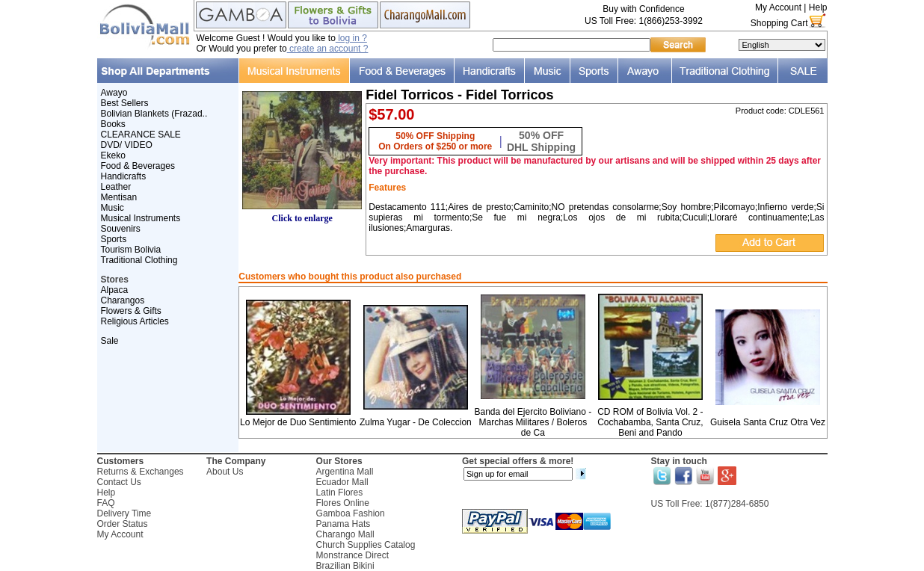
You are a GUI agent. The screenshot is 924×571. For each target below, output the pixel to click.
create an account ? (328, 49)
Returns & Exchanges (141, 472)
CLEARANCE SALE (141, 135)
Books (113, 124)
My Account (778, 7)
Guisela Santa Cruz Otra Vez (768, 422)
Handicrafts (124, 176)
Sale (110, 341)
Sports (114, 239)
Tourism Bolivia (131, 250)
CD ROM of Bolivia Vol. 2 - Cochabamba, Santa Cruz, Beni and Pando (650, 422)
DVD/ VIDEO (127, 145)
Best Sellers (125, 103)
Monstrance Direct (352, 555)
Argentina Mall (345, 472)
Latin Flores (340, 493)
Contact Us (119, 482)
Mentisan (119, 197)
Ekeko (113, 155)
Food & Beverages (138, 166)
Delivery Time (124, 513)
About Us (225, 472)
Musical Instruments (141, 218)
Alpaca (115, 290)
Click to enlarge (302, 214)
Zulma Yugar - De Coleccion (416, 422)
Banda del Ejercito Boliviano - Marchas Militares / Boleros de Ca (533, 422)
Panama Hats (344, 524)
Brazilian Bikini (345, 566)
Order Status (123, 524)
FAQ (106, 503)
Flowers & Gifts (131, 311)
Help (818, 7)
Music (113, 208)
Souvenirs (121, 229)
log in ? (351, 38)
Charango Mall (345, 534)
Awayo (114, 93)
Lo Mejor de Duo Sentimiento (298, 422)
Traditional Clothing (139, 260)
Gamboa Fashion (351, 513)
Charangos (123, 300)
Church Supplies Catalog (366, 545)
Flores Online (343, 503)
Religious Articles (135, 321)
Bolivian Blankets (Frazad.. (154, 114)
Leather (116, 187)
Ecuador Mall (342, 482)
